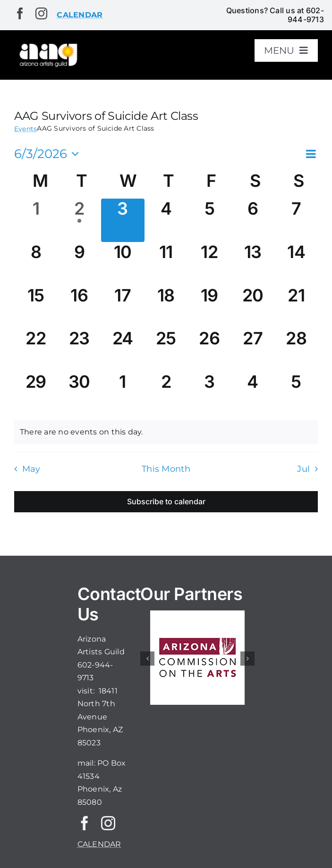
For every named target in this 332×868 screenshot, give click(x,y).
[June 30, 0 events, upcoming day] (79, 393)
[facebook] (20, 13)
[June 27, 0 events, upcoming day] (253, 350)
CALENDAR (99, 844)
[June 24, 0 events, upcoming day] (123, 350)
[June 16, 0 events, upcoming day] (79, 307)
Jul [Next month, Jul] (303, 469)
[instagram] (41, 13)
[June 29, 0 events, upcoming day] (36, 393)
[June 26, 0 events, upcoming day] (209, 350)
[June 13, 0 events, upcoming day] (253, 264)
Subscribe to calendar (166, 502)
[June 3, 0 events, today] (123, 220)
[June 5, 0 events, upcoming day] (209, 220)
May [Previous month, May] (31, 469)
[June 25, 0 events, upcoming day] (166, 350)
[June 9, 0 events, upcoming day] (79, 264)
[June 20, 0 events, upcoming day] (253, 307)
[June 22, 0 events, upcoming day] (36, 350)
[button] (147, 659)
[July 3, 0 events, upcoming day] (209, 393)
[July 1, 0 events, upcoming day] (123, 393)
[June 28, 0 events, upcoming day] (296, 350)
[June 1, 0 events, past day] (36, 220)
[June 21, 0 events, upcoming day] (296, 307)
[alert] (166, 432)
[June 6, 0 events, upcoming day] (253, 220)
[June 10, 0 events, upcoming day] (123, 264)
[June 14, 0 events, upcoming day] (296, 264)
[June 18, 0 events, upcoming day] (166, 307)
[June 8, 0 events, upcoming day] (36, 264)
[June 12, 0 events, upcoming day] (209, 264)
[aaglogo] (48, 46)
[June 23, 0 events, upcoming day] (79, 350)
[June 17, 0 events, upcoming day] (123, 307)
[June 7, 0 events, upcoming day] (296, 220)
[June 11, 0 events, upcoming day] (166, 264)
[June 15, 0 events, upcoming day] (36, 307)
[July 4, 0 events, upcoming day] (253, 393)
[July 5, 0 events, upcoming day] (296, 393)
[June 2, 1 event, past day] (79, 220)
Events (26, 129)
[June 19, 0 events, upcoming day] (209, 307)
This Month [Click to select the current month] (166, 469)
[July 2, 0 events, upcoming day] (166, 393)
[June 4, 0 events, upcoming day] (166, 220)
